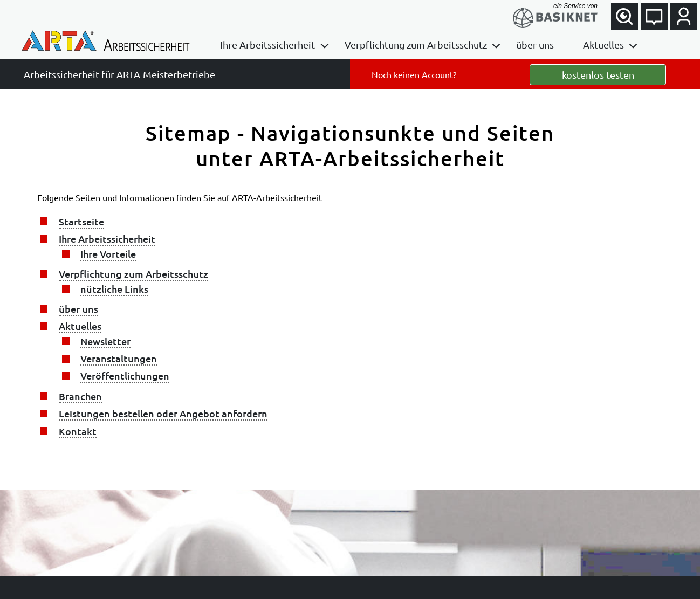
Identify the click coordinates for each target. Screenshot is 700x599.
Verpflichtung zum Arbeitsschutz (416, 44)
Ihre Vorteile (108, 254)
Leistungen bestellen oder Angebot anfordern (163, 413)
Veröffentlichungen (125, 376)
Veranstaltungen (119, 358)
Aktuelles (603, 44)
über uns (535, 44)
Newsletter (105, 341)
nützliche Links (114, 289)
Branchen (80, 396)
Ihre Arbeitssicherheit (267, 44)
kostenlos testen (598, 75)
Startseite (81, 221)
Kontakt (78, 431)
